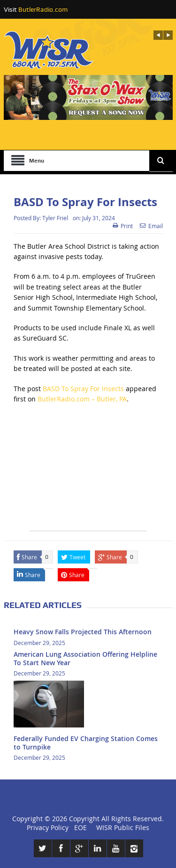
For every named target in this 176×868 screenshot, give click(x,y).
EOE (79, 827)
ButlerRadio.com (43, 9)
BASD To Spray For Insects (83, 389)
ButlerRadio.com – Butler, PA (82, 399)
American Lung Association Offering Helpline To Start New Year (85, 658)
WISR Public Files (123, 827)
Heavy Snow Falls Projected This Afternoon (83, 632)
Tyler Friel (55, 218)
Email (151, 226)
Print (123, 226)
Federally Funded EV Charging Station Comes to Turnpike (86, 743)
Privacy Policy (48, 827)
